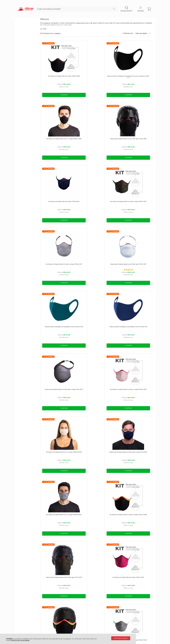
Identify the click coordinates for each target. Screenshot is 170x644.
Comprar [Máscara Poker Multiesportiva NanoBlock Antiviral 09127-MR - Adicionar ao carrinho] (82, 224)
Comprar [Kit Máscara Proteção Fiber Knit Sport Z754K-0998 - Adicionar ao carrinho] (54, 96)
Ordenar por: (128, 33)
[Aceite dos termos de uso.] (41, 575)
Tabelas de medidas (49, 600)
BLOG (20, 605)
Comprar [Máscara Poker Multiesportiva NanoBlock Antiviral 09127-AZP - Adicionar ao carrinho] (54, 224)
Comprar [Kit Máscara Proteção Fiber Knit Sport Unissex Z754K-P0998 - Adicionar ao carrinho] (139, 287)
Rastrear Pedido (47, 610)
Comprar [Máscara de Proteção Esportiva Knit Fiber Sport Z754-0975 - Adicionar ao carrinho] (54, 351)
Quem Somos (24, 598)
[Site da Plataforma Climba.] (85, 629)
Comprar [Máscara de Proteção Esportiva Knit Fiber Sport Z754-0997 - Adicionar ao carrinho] (139, 160)
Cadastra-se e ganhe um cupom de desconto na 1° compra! (85, 567)
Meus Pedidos (46, 607)
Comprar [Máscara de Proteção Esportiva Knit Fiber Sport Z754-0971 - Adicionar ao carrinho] (54, 479)
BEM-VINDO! (85, 564)
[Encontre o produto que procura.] (99, 5)
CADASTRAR (144, 571)
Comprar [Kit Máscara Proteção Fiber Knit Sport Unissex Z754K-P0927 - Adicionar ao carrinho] (139, 351)
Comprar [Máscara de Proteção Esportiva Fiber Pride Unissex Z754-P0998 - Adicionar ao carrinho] (110, 351)
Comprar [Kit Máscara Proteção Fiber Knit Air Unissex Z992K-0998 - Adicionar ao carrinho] (110, 96)
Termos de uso (58, 576)
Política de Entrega (26, 602)
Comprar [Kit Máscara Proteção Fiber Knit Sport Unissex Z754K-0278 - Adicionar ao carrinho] (139, 224)
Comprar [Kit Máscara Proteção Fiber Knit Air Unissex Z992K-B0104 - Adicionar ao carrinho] (110, 287)
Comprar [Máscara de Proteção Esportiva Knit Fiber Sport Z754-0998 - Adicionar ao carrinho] (139, 96)
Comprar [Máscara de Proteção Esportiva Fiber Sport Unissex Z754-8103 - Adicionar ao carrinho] (110, 415)
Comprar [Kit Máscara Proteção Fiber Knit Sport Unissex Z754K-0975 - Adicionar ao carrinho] (82, 160)
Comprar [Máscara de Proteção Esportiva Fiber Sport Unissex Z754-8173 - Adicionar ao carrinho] (110, 479)
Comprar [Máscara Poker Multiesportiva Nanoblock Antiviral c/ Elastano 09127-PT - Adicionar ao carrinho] (82, 96)
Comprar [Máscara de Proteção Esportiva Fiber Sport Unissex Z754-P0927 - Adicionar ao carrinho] (82, 479)
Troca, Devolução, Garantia (51, 595)
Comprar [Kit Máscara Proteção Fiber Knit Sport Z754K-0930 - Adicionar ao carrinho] (82, 351)
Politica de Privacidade (72, 576)
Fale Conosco (24, 595)
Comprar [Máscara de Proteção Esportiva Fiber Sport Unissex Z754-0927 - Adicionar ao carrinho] (110, 224)
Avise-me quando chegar (82, 534)
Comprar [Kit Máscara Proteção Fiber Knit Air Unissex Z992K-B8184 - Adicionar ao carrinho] (139, 415)
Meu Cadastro (46, 605)
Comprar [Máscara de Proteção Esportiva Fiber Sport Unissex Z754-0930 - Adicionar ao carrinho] (139, 479)
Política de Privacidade (20, 640)
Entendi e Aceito (121, 638)
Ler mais (43, 29)
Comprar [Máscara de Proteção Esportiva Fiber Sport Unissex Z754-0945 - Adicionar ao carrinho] (54, 415)
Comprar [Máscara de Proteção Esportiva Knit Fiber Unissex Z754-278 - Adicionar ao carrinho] (82, 415)
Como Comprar (47, 598)
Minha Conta (46, 602)
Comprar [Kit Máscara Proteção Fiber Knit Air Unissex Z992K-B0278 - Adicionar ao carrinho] (54, 287)
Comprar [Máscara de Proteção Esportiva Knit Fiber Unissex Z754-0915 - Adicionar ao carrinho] (54, 543)
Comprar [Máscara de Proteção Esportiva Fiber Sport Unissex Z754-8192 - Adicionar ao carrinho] (82, 287)
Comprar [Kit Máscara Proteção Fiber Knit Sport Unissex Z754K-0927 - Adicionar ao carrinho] (110, 160)
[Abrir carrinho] (149, 5)
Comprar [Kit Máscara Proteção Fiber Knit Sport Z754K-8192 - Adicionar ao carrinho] (54, 160)
